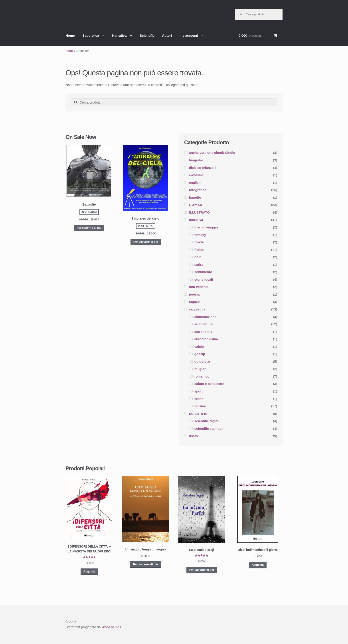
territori (200, 406)
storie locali (204, 279)
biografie (196, 160)
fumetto (195, 197)
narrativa (196, 220)
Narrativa (119, 35)
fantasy (200, 235)
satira (199, 265)
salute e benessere (209, 384)
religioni (201, 369)
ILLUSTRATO (200, 212)
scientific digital (207, 421)
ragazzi (195, 302)
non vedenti (198, 287)
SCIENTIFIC (198, 414)
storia (199, 399)
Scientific (147, 35)
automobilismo (206, 339)
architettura (204, 324)
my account (189, 35)
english (195, 183)
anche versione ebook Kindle (212, 153)
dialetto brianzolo (203, 168)
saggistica (197, 309)
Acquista (89, 571)
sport (199, 391)
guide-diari (203, 361)
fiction (199, 250)
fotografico (198, 190)
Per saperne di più (89, 228)
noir (198, 257)
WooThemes (112, 627)
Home (70, 35)
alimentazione (205, 317)
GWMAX (196, 205)
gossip (200, 354)
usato (194, 436)
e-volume (196, 175)
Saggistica (91, 35)
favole (199, 242)
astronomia (203, 332)
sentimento (203, 272)
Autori (167, 35)
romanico (202, 376)
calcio (199, 347)
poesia (194, 294)
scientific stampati (209, 429)
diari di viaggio (206, 227)
